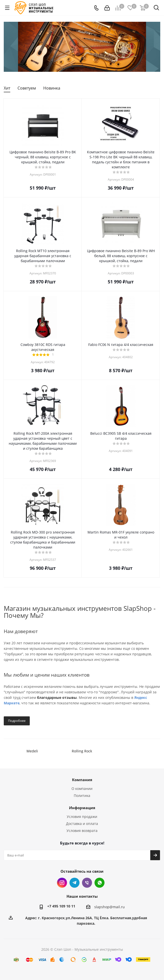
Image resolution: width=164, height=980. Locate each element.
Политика (82, 796)
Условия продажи (82, 817)
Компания (82, 780)
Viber (87, 883)
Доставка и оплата (82, 824)
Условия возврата (82, 831)
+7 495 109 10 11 (61, 906)
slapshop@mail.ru (109, 907)
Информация (82, 808)
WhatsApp (99, 883)
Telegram (74, 883)
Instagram (62, 883)
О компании (82, 789)
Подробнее (17, 721)
